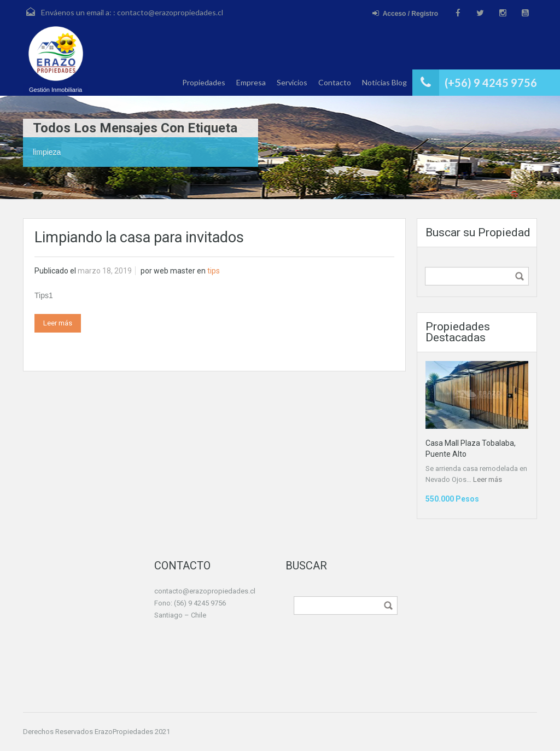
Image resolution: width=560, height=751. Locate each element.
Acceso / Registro (405, 13)
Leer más (58, 323)
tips (214, 271)
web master (174, 271)
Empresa (251, 82)
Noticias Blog (384, 82)
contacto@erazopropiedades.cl (170, 12)
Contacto (335, 82)
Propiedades (204, 82)
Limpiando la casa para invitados (139, 237)
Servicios (292, 82)
